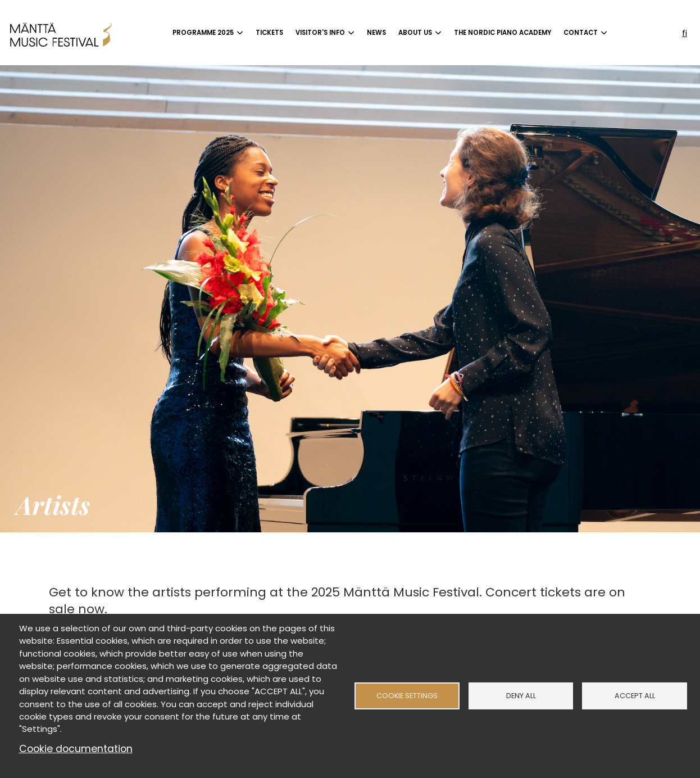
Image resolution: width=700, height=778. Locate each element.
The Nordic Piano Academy (503, 33)
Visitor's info (320, 33)
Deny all (521, 696)
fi (685, 33)
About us (415, 33)
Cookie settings (407, 696)
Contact (581, 33)
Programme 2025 (203, 33)
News (376, 33)
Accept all (635, 696)
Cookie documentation (76, 749)
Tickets (269, 33)
